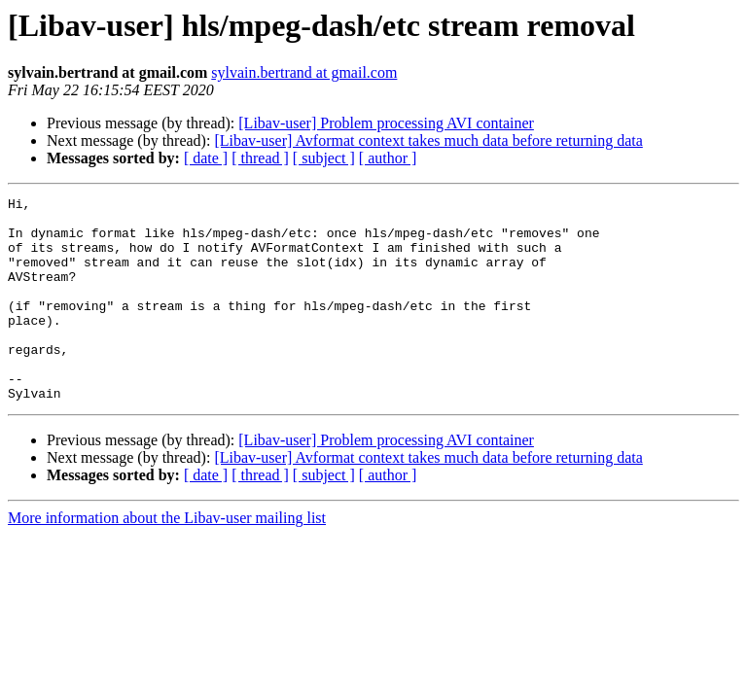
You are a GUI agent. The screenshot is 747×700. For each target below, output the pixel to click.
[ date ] (206, 158)
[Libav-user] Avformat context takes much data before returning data (428, 140)
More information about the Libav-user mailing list (167, 559)
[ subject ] (324, 158)
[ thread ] (260, 158)
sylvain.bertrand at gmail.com (304, 72)
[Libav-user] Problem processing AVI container (386, 123)
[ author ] (388, 158)
